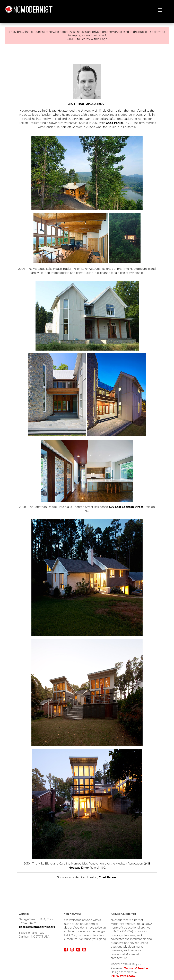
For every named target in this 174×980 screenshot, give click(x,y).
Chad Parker (115, 123)
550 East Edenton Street (126, 507)
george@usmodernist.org (37, 927)
